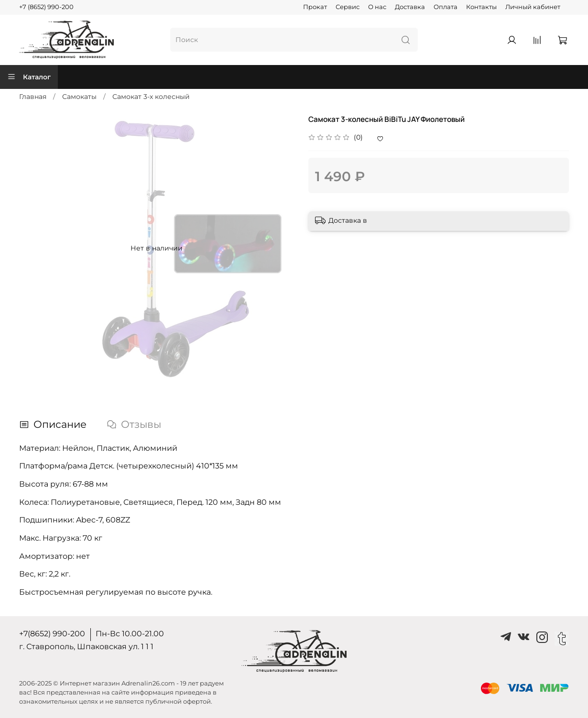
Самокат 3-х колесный (151, 97)
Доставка (410, 7)
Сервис (348, 7)
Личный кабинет (533, 7)
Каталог (29, 77)
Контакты (481, 7)
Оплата (446, 7)
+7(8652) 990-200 (52, 634)
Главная (33, 97)
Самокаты (79, 97)
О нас (377, 7)
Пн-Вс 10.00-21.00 (130, 634)
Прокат (315, 7)
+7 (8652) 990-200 (46, 7)
